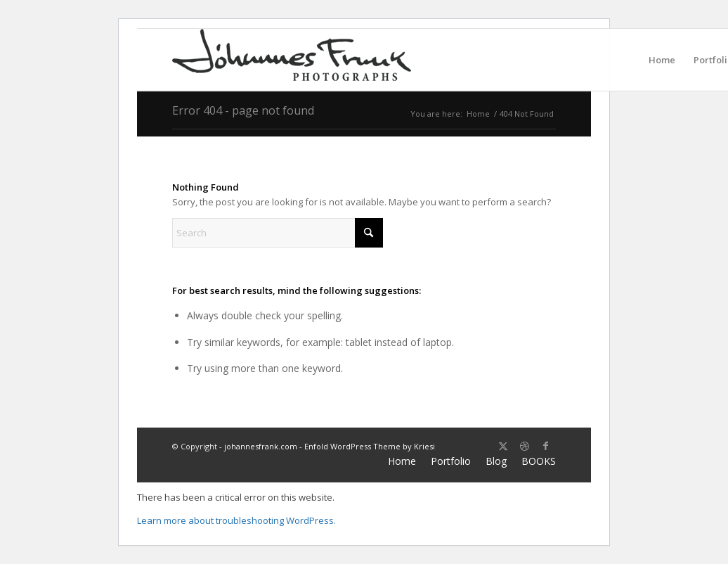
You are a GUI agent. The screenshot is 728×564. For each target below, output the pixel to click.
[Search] (278, 233)
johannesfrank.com (261, 446)
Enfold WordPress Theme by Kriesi (370, 446)
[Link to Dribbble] (524, 446)
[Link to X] (503, 446)
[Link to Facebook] (545, 446)
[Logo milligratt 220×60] (292, 60)
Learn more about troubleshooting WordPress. (236, 520)
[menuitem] (662, 60)
